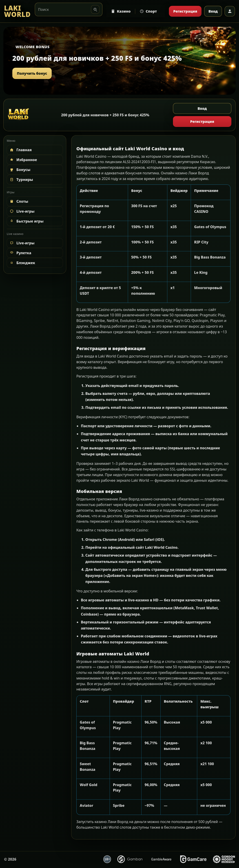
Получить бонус (32, 73)
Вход (213, 11)
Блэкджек (22, 263)
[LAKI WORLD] (17, 11)
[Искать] (95, 9)
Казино (121, 11)
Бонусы (20, 170)
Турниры (21, 180)
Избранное (23, 160)
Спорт (148, 11)
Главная (20, 150)
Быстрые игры (26, 221)
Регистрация (185, 11)
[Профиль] (230, 11)
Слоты (19, 201)
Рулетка (20, 253)
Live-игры (22, 211)
